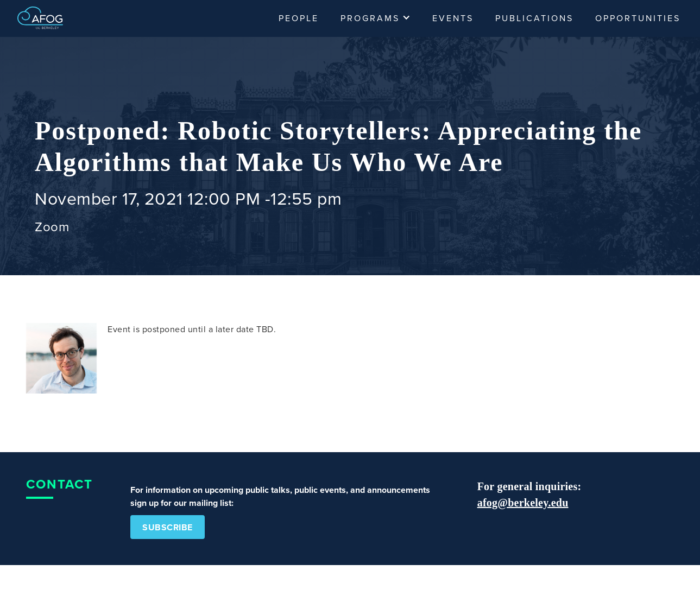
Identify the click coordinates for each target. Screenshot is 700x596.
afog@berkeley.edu (523, 503)
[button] (376, 18)
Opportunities (638, 18)
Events (453, 18)
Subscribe (168, 528)
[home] (40, 17)
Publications (534, 18)
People (299, 18)
